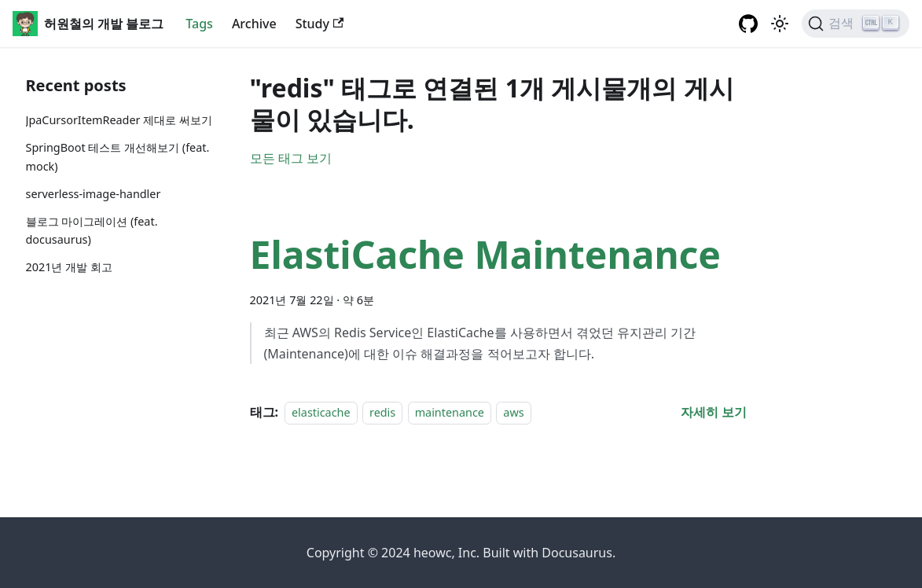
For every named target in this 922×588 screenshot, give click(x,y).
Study (320, 24)
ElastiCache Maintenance (486, 254)
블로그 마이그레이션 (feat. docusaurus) (92, 231)
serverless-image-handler (94, 194)
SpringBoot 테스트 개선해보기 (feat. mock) (118, 157)
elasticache (321, 412)
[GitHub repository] (748, 24)
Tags (199, 24)
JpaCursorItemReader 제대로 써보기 (119, 120)
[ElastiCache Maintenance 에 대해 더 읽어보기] (714, 412)
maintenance (450, 412)
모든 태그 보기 (291, 158)
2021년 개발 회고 (69, 267)
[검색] (856, 24)
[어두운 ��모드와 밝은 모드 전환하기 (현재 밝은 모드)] (780, 24)
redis (382, 412)
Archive (254, 24)
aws (513, 412)
